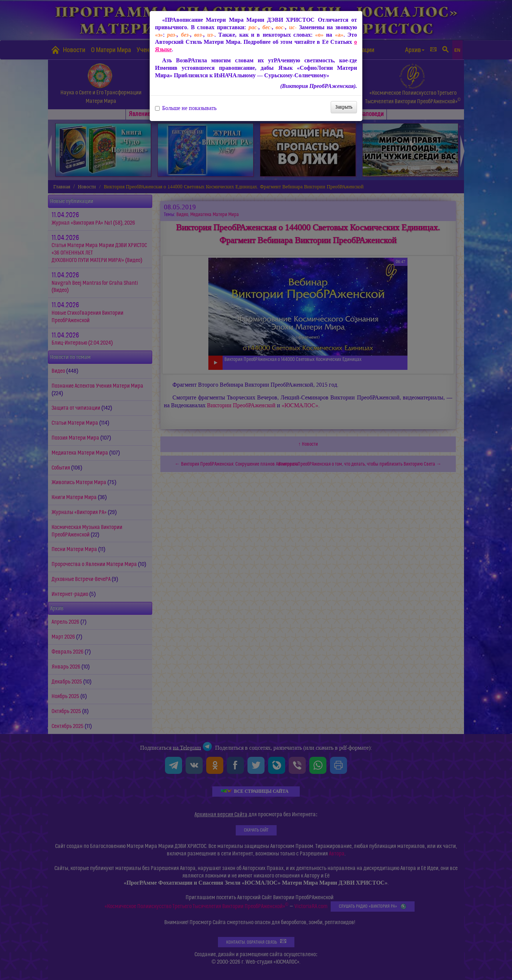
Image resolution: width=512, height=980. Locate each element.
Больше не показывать (186, 108)
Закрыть (344, 107)
